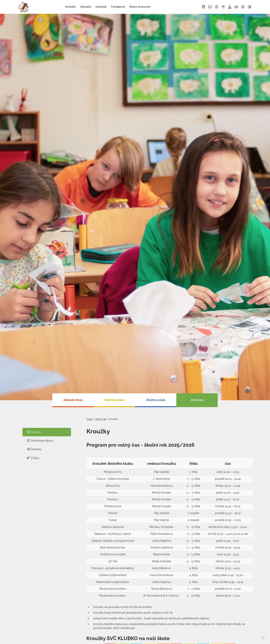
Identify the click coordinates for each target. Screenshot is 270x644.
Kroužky (34, 432)
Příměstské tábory (40, 441)
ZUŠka (33, 458)
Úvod (89, 419)
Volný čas (101, 419)
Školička (34, 449)
